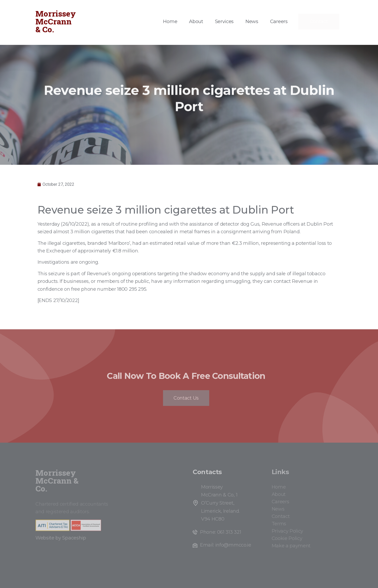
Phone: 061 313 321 (220, 532)
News (252, 22)
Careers (279, 22)
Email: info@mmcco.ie (226, 545)
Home (170, 22)
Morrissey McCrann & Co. (56, 21)
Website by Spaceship (61, 538)
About (196, 22)
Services (224, 22)
